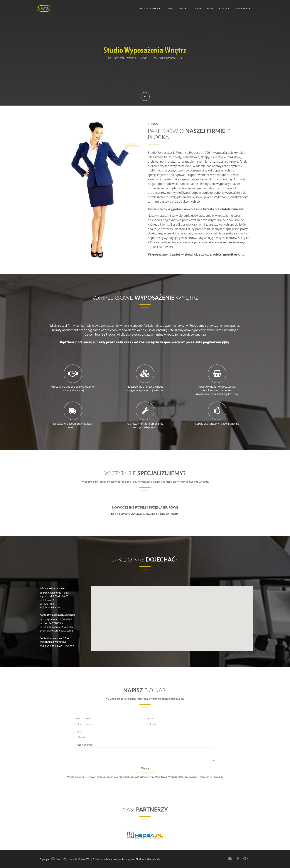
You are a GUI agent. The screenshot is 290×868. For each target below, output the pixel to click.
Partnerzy (243, 8)
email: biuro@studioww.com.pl (57, 630)
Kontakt (225, 8)
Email (151, 718)
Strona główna (149, 8)
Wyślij (145, 768)
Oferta (196, 8)
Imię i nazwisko (84, 718)
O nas (170, 8)
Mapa (210, 8)
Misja (182, 8)
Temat (79, 732)
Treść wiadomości (85, 745)
